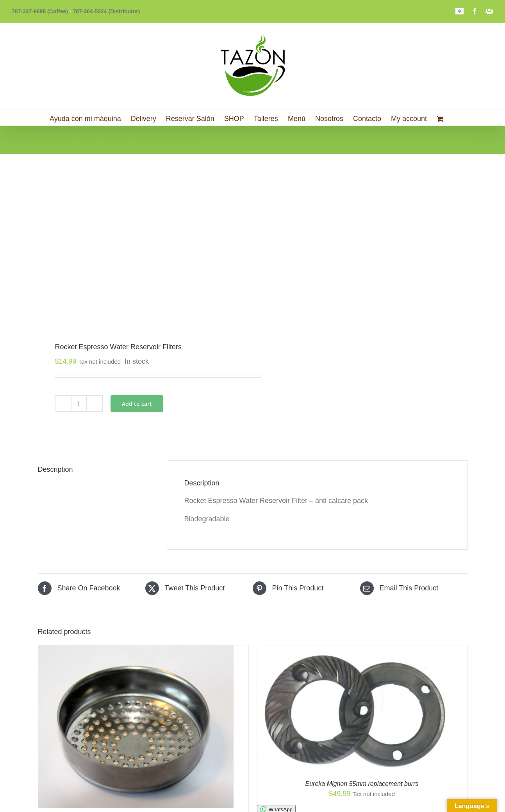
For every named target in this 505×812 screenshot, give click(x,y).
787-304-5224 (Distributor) (106, 11)
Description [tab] (55, 469)
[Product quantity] (79, 403)
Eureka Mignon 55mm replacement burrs (362, 784)
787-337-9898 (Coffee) (40, 11)
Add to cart (137, 404)
